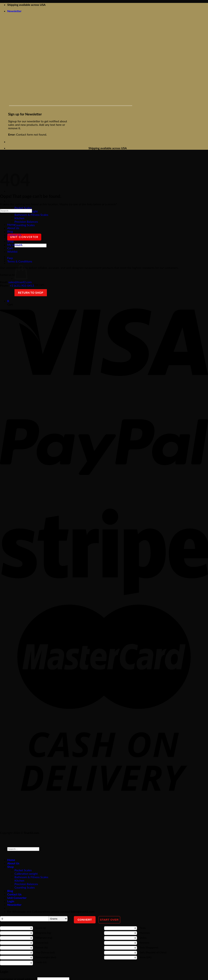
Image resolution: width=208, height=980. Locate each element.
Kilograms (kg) (43, 933)
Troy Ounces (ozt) (45, 952)
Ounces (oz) (42, 943)
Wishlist (12, 251)
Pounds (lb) (41, 947)
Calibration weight (26, 874)
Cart (10, 248)
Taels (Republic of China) (153, 952)
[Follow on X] (33, 821)
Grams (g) (41, 928)
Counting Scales (25, 225)
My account (15, 245)
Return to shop (31, 293)
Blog (10, 231)
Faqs (10, 258)
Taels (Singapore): (149, 947)
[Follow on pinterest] (13, 821)
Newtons (144, 943)
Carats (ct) (41, 962)
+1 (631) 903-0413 (22, 285)
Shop (10, 241)
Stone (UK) (145, 957)
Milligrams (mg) (44, 938)
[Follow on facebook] (4, 821)
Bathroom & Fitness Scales (31, 215)
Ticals (143, 928)
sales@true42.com (20, 282)
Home (11, 224)
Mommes (145, 933)
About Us (13, 201)
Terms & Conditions (20, 261)
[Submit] (18, 251)
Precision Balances (26, 222)
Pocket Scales (23, 208)
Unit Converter (24, 237)
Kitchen (19, 218)
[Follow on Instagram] (23, 821)
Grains (143, 938)
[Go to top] (4, 841)
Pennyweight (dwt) (46, 957)
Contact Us (14, 232)
